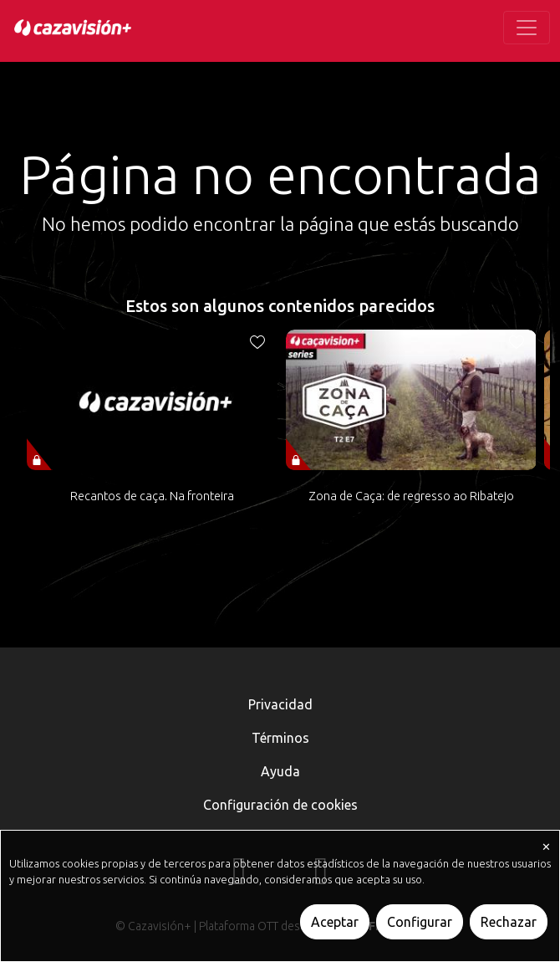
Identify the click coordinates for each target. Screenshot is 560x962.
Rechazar (509, 922)
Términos (280, 738)
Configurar (420, 922)
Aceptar (335, 922)
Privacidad (280, 704)
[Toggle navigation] (527, 28)
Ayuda (280, 771)
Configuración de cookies (280, 805)
